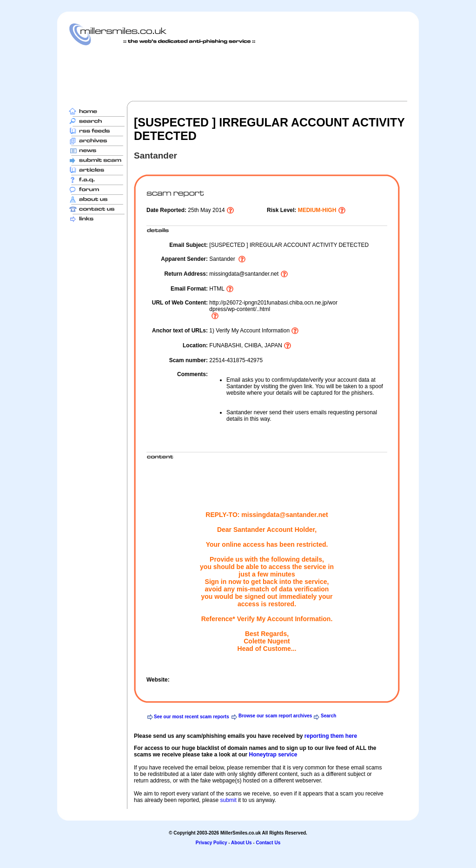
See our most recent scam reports (192, 717)
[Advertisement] (238, 73)
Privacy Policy (212, 843)
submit (228, 800)
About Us (241, 843)
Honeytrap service (273, 755)
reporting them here (331, 736)
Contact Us (268, 843)
